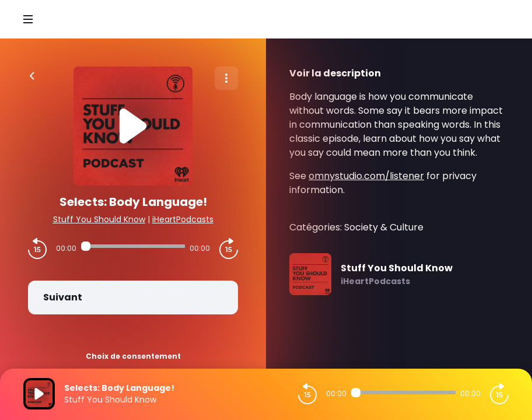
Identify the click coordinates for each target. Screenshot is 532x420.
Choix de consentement (133, 356)
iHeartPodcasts (183, 219)
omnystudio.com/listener (366, 176)
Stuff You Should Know (99, 219)
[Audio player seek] (133, 246)
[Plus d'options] (226, 78)
